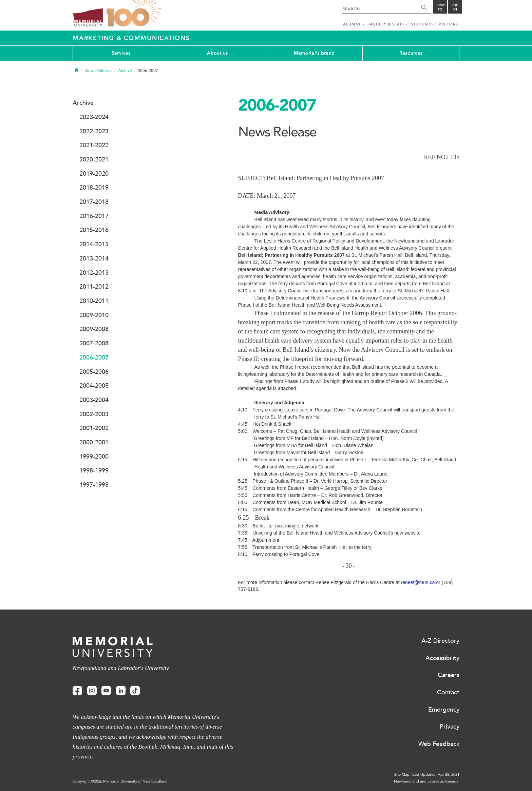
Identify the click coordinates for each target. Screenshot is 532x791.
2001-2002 (94, 428)
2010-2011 (94, 301)
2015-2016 (94, 230)
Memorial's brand (314, 53)
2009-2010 (94, 315)
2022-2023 (94, 131)
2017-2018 (94, 202)
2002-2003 (94, 414)
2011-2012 (94, 287)
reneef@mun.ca (418, 582)
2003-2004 (94, 400)
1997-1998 (94, 485)
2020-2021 (94, 159)
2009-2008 (94, 329)
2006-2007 (94, 358)
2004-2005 (94, 386)
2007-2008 (94, 343)
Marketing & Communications (131, 38)
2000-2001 (94, 442)
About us (217, 53)
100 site (134, 14)
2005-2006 (94, 372)
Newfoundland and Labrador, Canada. (427, 781)
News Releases (99, 71)
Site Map (402, 775)
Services (121, 53)
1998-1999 (94, 470)
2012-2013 (94, 273)
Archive (125, 71)
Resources (411, 53)
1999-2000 (94, 457)
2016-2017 (94, 216)
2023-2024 (94, 117)
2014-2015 (94, 244)
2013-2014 (94, 258)
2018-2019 (94, 188)
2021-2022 (94, 145)
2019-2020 (94, 174)
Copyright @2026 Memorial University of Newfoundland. (121, 781)
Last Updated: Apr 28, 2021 (436, 775)
